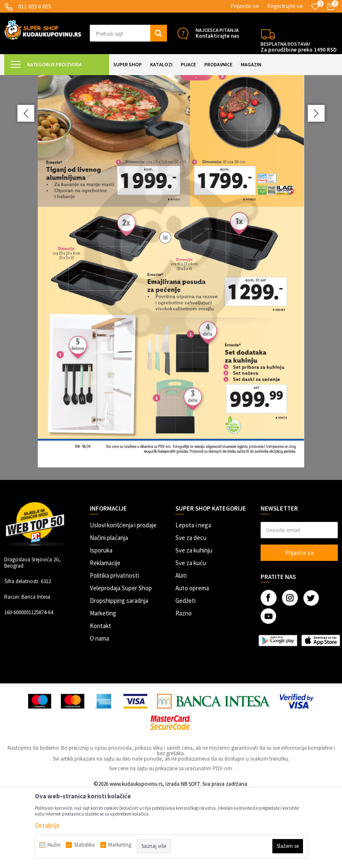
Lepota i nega (193, 600)
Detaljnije (47, 825)
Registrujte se (285, 6)
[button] (128, 33)
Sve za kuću (191, 638)
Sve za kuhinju (194, 625)
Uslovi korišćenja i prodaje (123, 600)
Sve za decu (191, 613)
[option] (171, 315)
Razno (184, 688)
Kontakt (101, 701)
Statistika (84, 845)
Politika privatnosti (114, 650)
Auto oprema (192, 663)
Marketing (103, 688)
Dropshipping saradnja (119, 676)
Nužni (54, 845)
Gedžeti (185, 676)
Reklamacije (105, 638)
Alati (181, 650)
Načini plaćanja (109, 613)
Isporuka (101, 625)
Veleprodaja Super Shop (121, 663)
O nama (99, 713)
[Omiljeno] (315, 7)
